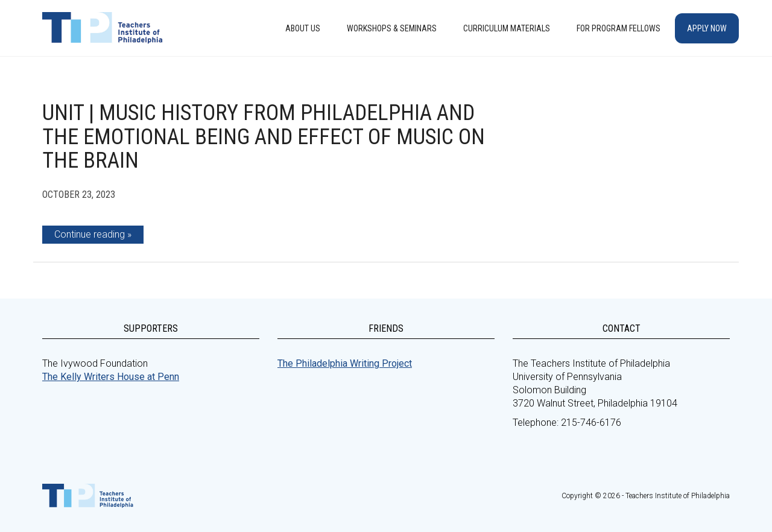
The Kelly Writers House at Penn (111, 377)
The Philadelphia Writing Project (345, 363)
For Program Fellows (619, 28)
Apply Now (707, 28)
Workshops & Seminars (392, 28)
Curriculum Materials (507, 28)
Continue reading (90, 234)
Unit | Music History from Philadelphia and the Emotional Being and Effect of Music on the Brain (264, 137)
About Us (303, 28)
